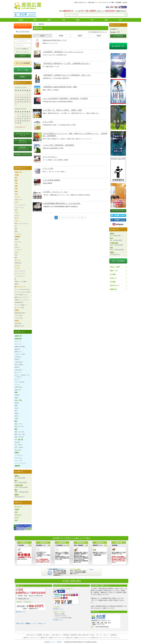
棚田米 (17, 284)
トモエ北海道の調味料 (51, 180)
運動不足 (17, 349)
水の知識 (113, 274)
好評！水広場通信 (118, 261)
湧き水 (17, 408)
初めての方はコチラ (81, 3)
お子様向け (18, 357)
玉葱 (16, 245)
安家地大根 (18, 263)
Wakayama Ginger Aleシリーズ (55, 40)
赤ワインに (18, 372)
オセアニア (18, 515)
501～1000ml (18, 445)
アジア (17, 518)
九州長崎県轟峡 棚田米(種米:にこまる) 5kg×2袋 (62, 203)
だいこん (17, 260)
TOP (35, 24)
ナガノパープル (19, 208)
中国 (92, 20)
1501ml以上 (18, 450)
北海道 (21, 20)
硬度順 (99, 36)
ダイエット (18, 341)
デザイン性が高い (20, 382)
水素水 (17, 419)
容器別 (17, 453)
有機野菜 (17, 237)
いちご (17, 213)
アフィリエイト (114, 638)
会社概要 (118, 3)
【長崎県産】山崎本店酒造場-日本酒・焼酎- (60, 87)
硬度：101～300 (19, 432)
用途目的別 (18, 339)
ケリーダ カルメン (50, 157)
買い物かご (47, 635)
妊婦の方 (17, 359)
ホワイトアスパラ (20, 274)
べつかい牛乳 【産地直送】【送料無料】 (59, 145)
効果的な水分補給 (20, 347)
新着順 (61, 36)
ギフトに (17, 379)
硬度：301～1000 (20, 434)
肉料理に (17, 367)
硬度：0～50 (18, 424)
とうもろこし (19, 250)
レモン (17, 221)
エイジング (18, 344)
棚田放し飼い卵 (19, 326)
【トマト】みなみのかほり (22, 289)
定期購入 (23, 77)
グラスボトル (19, 458)
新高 (16, 229)
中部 (63, 20)
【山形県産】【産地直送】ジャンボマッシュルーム (63, 52)
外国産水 (17, 395)
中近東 (17, 510)
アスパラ (17, 268)
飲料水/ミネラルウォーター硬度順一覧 (36, 638)
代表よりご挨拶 (115, 267)
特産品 (17, 321)
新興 (16, 231)
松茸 (16, 255)
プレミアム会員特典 (23, 63)
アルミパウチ (19, 461)
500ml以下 (18, 442)
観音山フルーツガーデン (22, 297)
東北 (35, 20)
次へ (83, 218)
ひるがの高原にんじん (21, 295)
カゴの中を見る (23, 32)
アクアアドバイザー (118, 211)
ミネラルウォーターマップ (23, 135)
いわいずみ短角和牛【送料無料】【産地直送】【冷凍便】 (66, 99)
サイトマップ (104, 638)
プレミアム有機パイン (21, 305)
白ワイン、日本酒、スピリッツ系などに (22, 376)
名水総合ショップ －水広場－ (54, 642)
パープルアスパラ (20, 276)
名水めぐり (113, 278)
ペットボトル (19, 455)
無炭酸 (17, 403)
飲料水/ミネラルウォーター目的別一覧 (86, 638)
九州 (120, 20)
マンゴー (17, 197)
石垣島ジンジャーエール (22, 300)
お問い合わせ (31, 635)
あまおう (17, 215)
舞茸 (16, 258)
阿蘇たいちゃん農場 (20, 282)
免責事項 (114, 635)
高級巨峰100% (19, 302)
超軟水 (20, 477)
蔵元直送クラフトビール (23, 148)
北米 (16, 512)
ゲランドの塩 (48, 168)
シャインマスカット (20, 205)
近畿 (78, 20)
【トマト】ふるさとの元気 (22, 292)
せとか (17, 218)
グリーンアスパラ (20, 271)
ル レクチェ (18, 234)
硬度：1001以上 (19, 437)
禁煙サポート (19, 352)
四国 (106, 20)
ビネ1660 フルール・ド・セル (55, 192)
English (125, 3)
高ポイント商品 (23, 70)
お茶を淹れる (19, 370)
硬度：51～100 (19, 426)
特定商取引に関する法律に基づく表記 (82, 635)
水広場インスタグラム (23, 154)
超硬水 (20, 496)
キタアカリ (18, 242)
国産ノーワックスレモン (22, 224)
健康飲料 (17, 466)
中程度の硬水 (21, 486)
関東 (49, 20)
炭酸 (16, 406)
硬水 (16, 429)
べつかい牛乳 (19, 318)
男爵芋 (17, 239)
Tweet (91, 570)
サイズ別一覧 (19, 440)
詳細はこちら (21, 612)
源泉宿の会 (113, 289)
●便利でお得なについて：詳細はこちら (31, 624)
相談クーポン (114, 271)
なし (16, 226)
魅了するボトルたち (23, 141)
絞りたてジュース (20, 287)
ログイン (23, 56)
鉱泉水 (17, 413)
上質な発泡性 (19, 362)
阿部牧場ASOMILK (20, 313)
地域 (16, 392)
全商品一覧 (18, 172)
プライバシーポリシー (102, 635)
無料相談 (66, 635)
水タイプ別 (18, 400)
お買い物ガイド (93, 3)
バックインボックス (20, 463)
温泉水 (17, 416)
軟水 (16, 421)
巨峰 (16, 210)
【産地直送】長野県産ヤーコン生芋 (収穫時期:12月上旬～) (66, 64)
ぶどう (17, 202)
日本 (16, 520)
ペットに (17, 385)
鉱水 (16, 411)
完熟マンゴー (19, 200)
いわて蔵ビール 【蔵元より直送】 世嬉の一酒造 (62, 110)
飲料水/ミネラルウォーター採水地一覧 (61, 638)
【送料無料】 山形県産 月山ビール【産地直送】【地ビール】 (67, 75)
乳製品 (17, 310)
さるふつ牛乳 (48, 122)
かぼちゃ (17, 247)
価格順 (80, 36)
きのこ (17, 252)
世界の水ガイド (115, 286)
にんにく (17, 266)
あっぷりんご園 (19, 308)
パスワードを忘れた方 (23, 52)
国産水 (17, 398)
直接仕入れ (18, 390)
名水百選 (113, 282)
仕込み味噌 (18, 323)
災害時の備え (19, 387)
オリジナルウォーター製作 (107, 3)
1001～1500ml (19, 447)
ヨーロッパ (18, 507)
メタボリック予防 (20, 354)
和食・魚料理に (19, 365)
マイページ (23, 26)
